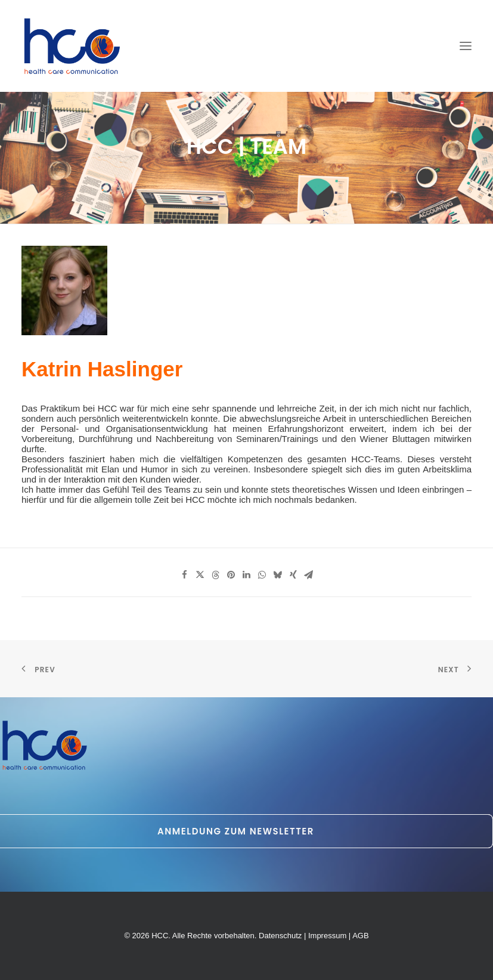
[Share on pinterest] (231, 575)
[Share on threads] (216, 575)
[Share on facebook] (185, 575)
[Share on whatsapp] (262, 575)
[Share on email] (309, 575)
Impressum (327, 936)
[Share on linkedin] (247, 575)
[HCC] (72, 46)
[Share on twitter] (200, 575)
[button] (466, 46)
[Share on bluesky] (278, 575)
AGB (360, 936)
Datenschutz (280, 936)
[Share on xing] (293, 575)
